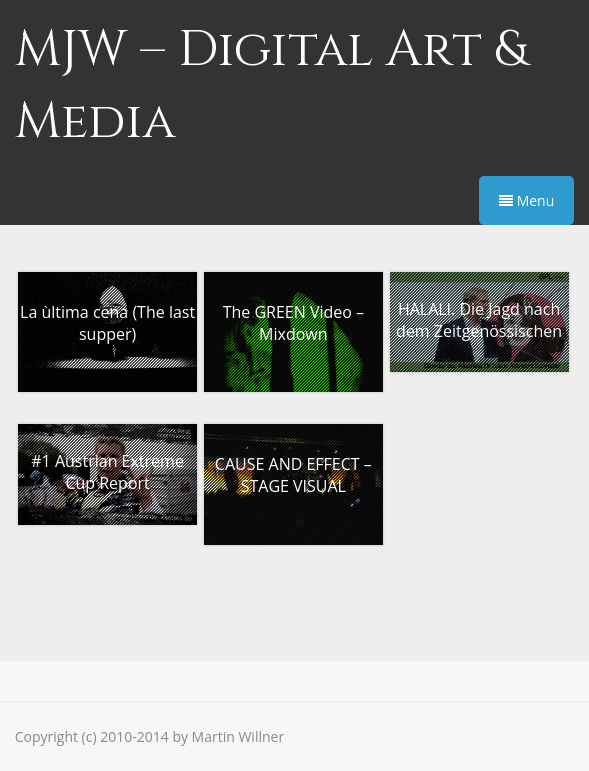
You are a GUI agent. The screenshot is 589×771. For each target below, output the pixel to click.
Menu (526, 200)
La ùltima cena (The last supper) (107, 323)
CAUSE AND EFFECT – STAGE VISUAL (293, 475)
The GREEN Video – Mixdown (293, 323)
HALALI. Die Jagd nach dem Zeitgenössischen (479, 320)
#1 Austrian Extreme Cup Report (107, 472)
